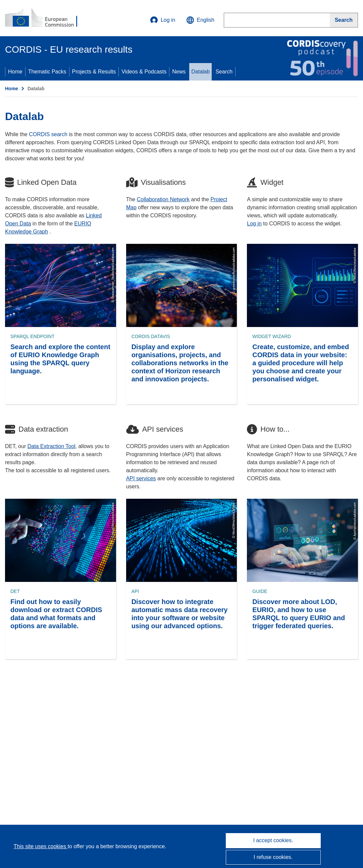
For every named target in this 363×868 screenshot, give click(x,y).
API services (141, 478)
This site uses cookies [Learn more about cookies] (40, 846)
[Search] (344, 20)
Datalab (200, 72)
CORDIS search (48, 134)
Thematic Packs (47, 72)
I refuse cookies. (273, 857)
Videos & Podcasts (144, 72)
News (179, 72)
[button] (200, 20)
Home (15, 72)
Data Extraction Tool (51, 446)
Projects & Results (94, 72)
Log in (163, 20)
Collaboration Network (163, 199)
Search (224, 72)
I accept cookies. (273, 840)
